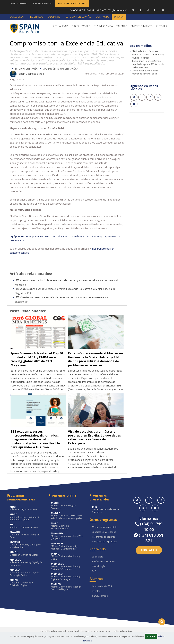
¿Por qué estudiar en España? (60, 69)
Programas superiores (104, 545)
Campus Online (100, 604)
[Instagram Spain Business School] (148, 10)
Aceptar (151, 636)
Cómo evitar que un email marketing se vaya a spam (146, 72)
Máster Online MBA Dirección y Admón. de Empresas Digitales (68, 523)
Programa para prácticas (105, 549)
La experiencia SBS (102, 594)
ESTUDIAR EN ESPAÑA (26, 69)
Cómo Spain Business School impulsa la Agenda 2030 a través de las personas (147, 64)
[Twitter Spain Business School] (133, 10)
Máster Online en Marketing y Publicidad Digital (68, 594)
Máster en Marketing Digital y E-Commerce (27, 570)
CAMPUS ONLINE (18, 3)
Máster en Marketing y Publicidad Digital (27, 590)
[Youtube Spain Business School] (163, 10)
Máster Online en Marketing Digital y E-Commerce (68, 574)
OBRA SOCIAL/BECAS (42, 3)
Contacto (149, 558)
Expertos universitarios (104, 540)
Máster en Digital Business (27, 516)
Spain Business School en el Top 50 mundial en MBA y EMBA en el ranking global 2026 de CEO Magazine (38, 359)
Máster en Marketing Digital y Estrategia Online (27, 580)
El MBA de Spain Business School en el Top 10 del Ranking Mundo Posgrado (145, 54)
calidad (21, 79)
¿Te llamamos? (98, 10)
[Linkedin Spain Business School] (155, 10)
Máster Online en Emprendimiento (68, 534)
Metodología (99, 574)
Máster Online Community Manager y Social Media (68, 554)
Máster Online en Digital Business (68, 513)
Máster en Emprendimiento (27, 533)
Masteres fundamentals (105, 535)
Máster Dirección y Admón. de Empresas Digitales (27, 525)
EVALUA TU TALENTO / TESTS (72, 3)
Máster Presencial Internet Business (109, 517)
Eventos (96, 599)
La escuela (98, 564)
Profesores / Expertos (103, 569)
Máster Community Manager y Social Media (27, 552)
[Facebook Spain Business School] (141, 10)
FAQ (94, 579)
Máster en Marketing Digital (27, 561)
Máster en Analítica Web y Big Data (27, 542)
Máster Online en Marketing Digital (68, 564)
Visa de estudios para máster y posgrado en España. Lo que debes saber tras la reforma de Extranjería (95, 441)
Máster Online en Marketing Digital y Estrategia (68, 584)
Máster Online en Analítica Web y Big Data (68, 544)
